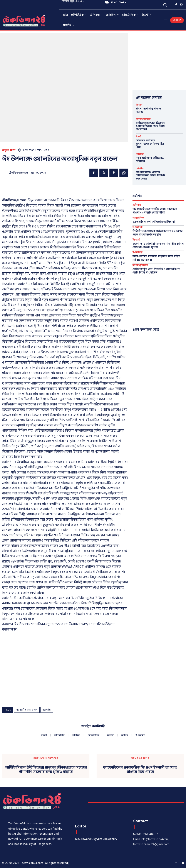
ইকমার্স (139, 105)
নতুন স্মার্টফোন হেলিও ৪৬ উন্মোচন (150, 160)
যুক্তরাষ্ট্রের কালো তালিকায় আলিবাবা (154, 222)
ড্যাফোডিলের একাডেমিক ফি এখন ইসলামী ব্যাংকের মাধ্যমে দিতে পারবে (140, 770)
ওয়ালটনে (47, 710)
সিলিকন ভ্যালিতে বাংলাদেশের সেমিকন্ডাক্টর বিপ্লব (150, 144)
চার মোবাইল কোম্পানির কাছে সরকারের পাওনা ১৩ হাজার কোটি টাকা (155, 211)
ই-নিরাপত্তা (137, 253)
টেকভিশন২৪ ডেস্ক (18, 173)
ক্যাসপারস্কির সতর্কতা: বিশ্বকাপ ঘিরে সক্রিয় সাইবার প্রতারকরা (156, 258)
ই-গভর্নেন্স (137, 227)
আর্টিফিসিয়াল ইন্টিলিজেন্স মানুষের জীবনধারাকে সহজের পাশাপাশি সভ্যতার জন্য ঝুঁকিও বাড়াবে (46, 770)
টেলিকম (137, 205)
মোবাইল (140, 154)
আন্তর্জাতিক (138, 218)
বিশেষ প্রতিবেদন (143, 119)
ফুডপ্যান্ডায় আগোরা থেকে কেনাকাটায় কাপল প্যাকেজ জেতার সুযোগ (158, 246)
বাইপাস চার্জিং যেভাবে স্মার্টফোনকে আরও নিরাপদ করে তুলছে (151, 176)
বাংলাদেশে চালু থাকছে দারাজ (148, 110)
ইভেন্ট (138, 137)
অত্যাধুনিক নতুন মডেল (27, 710)
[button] (165, 5)
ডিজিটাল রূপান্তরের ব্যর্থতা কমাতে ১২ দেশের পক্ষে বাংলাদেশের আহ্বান (158, 233)
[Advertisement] (53, 190)
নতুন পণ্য (9, 150)
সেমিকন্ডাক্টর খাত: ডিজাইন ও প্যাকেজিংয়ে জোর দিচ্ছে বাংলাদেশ (151, 126)
